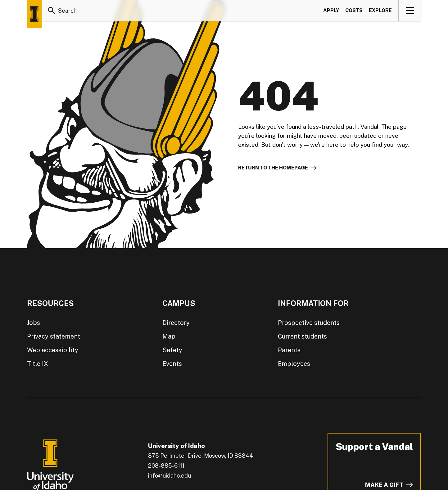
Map (169, 336)
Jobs (34, 323)
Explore (380, 10)
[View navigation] (410, 11)
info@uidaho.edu (170, 476)
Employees (294, 364)
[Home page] (34, 14)
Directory (176, 323)
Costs (354, 10)
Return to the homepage (273, 168)
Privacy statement (54, 336)
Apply (331, 10)
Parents (289, 350)
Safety (172, 350)
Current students (302, 336)
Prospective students (309, 323)
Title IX (38, 364)
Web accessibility (53, 350)
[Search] (52, 11)
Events (172, 364)
